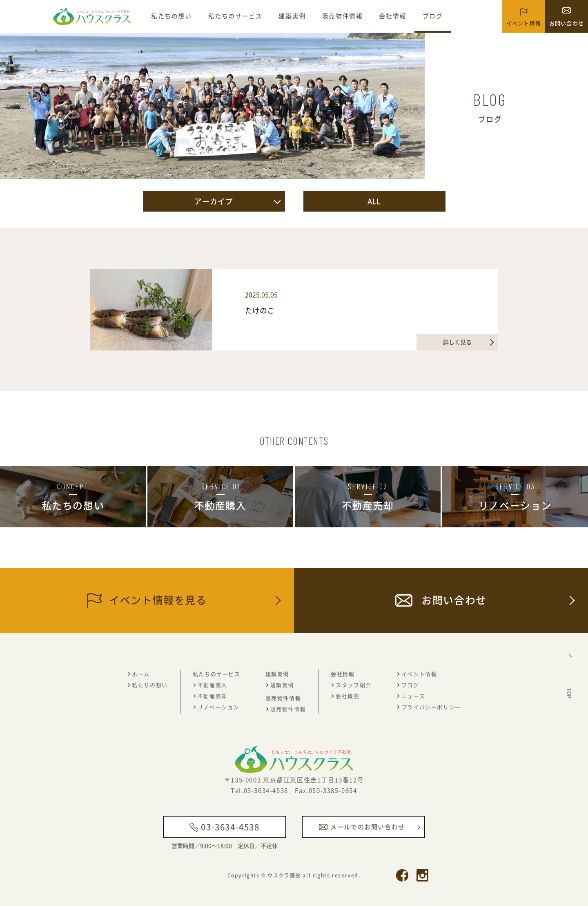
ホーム (141, 674)
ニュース (413, 696)
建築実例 (292, 16)
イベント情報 (419, 674)
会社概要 (347, 696)
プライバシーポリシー (431, 707)
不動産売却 (213, 696)
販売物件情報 (343, 16)
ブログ (433, 16)
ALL (374, 201)
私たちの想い (171, 16)
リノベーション (218, 707)
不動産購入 (213, 685)
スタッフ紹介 (354, 685)
